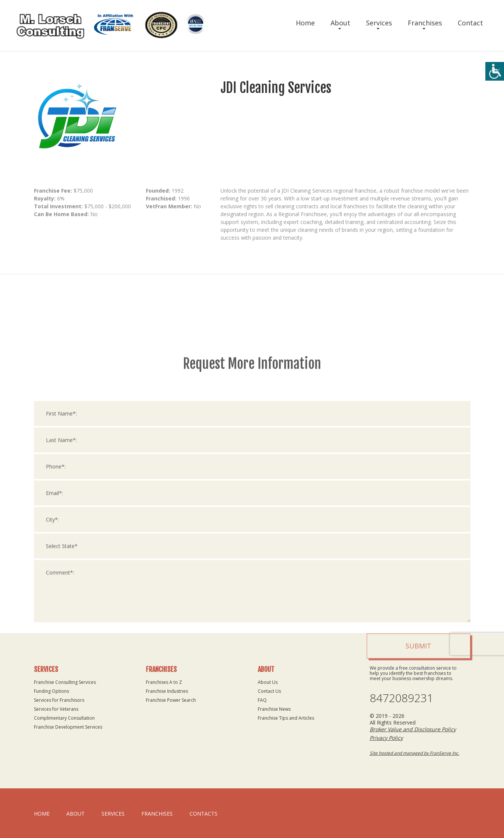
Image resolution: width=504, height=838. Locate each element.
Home (305, 23)
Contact (470, 23)
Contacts (204, 814)
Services (379, 23)
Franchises (425, 23)
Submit (418, 782)
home (42, 814)
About (340, 23)
